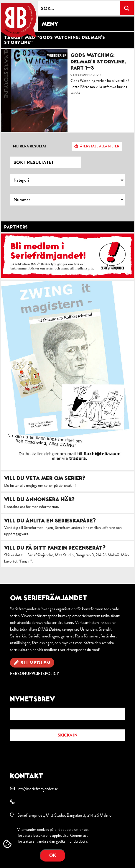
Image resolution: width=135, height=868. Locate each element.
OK (53, 855)
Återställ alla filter (100, 146)
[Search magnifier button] (127, 8)
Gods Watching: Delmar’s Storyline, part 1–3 (98, 61)
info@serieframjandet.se (38, 789)
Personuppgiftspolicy (34, 674)
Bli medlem (36, 663)
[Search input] (79, 8)
